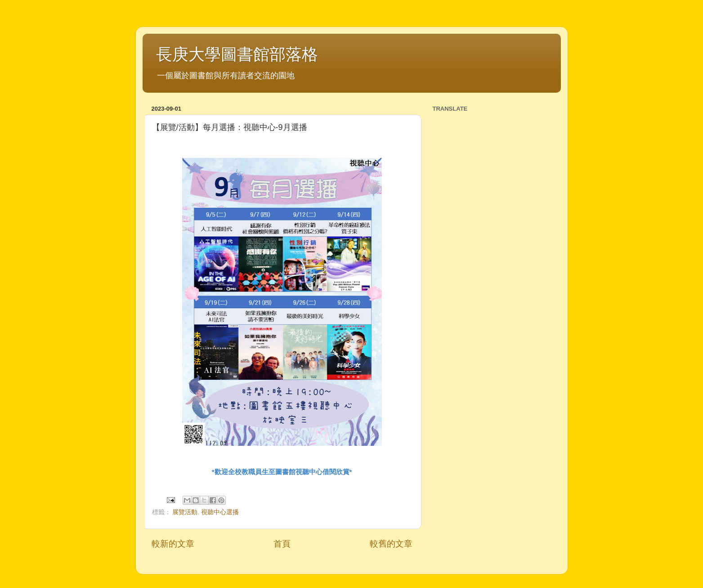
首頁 (282, 544)
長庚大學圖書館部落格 (237, 54)
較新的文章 (173, 544)
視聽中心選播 (220, 512)
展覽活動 (185, 512)
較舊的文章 (391, 544)
